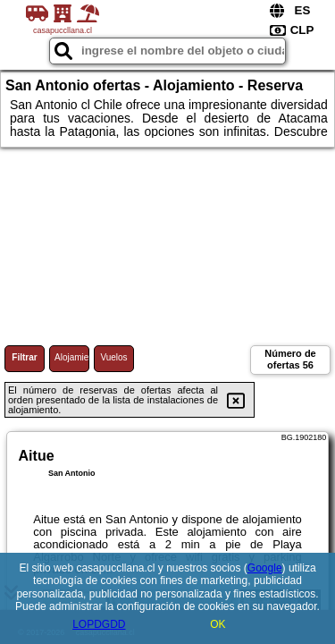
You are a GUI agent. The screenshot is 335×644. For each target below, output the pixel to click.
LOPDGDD (99, 624)
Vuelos (113, 357)
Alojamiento (72, 357)
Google (265, 568)
